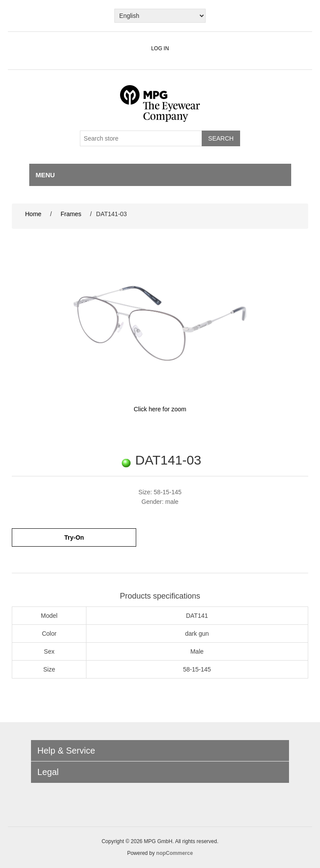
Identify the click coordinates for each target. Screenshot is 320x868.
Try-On (74, 537)
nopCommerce (175, 853)
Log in (160, 48)
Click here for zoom (160, 409)
